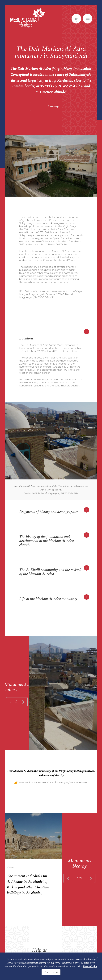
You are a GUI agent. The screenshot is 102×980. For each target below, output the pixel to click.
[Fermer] (94, 961)
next (23, 702)
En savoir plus (90, 967)
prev (11, 702)
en (76, 19)
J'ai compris (51, 972)
